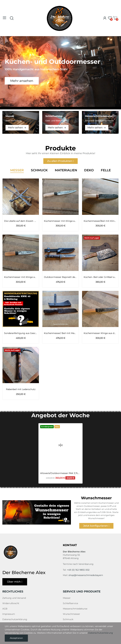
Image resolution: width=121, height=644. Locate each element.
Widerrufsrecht (11, 603)
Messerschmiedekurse (75, 609)
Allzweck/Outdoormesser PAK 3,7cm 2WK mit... (60, 463)
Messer (17, 170)
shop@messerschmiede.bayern (86, 575)
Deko (89, 170)
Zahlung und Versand (14, 598)
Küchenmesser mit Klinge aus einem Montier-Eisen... (21, 277)
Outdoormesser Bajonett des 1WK (61, 277)
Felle (106, 170)
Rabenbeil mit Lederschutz (21, 389)
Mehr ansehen (22, 81)
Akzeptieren (16, 638)
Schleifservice (70, 603)
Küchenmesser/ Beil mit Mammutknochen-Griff (61, 333)
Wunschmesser (71, 614)
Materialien (66, 170)
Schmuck (39, 170)
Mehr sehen (15, 128)
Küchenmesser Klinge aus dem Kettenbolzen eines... (100, 333)
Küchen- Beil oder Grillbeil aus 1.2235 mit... (100, 277)
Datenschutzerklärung (15, 619)
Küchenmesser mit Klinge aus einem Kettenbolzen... (61, 221)
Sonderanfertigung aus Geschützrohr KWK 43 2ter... (21, 333)
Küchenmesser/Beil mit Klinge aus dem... (100, 221)
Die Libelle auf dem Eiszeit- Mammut (21, 221)
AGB (5, 609)
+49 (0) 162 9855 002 (78, 570)
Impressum (9, 614)
